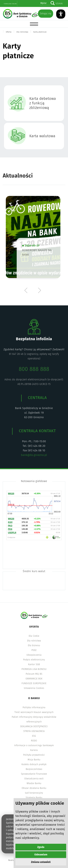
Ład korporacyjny (34, 793)
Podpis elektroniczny (34, 660)
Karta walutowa (42, 136)
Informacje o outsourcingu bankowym (34, 745)
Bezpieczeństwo (34, 769)
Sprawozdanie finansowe (34, 774)
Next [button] (39, 290)
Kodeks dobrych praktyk (34, 764)
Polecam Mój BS (34, 674)
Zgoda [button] (41, 847)
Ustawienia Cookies (34, 688)
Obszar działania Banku (34, 788)
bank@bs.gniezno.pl (34, 455)
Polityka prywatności (34, 755)
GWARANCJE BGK (34, 679)
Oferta (9, 32)
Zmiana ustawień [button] (41, 862)
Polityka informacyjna (34, 707)
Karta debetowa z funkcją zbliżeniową (43, 103)
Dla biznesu (34, 645)
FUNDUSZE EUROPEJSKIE (34, 683)
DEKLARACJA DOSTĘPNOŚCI (34, 726)
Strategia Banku (34, 798)
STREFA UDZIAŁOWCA (34, 731)
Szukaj (59, 4)
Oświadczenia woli (34, 779)
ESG (34, 736)
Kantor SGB (34, 664)
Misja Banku (34, 760)
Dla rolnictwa (22, 32)
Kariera (34, 750)
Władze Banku (34, 783)
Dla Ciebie (34, 636)
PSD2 (34, 650)
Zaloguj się (46, 13)
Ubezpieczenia (34, 655)
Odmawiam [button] (41, 855)
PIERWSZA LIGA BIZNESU (34, 669)
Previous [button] (27, 290)
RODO (34, 741)
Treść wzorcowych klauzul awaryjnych (34, 712)
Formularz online (10, 4)
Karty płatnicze (40, 32)
